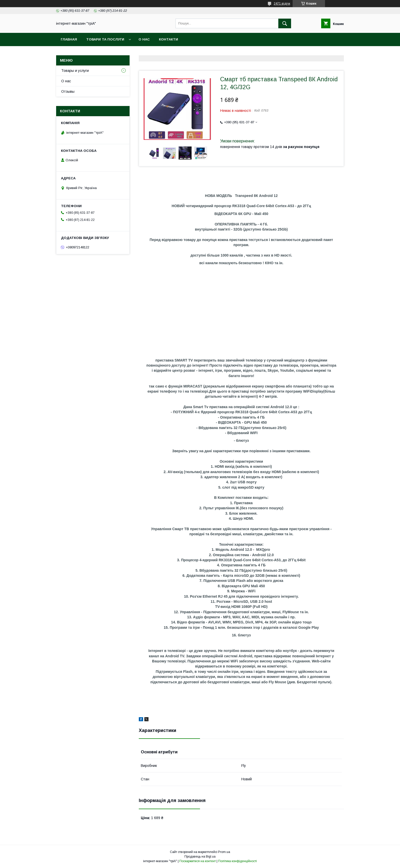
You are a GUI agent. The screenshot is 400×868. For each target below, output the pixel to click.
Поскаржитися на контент (198, 861)
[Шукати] (285, 23)
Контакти (168, 39)
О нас (144, 39)
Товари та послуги (105, 39)
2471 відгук (282, 4)
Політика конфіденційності (237, 861)
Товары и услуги (75, 71)
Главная (69, 39)
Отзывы (68, 91)
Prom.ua (224, 852)
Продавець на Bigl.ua (200, 857)
